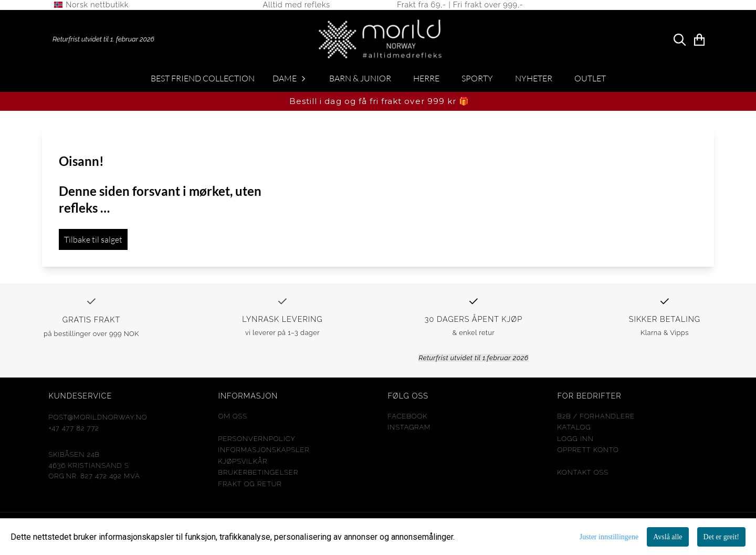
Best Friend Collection (203, 81)
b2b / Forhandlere (596, 419)
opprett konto (588, 453)
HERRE (426, 81)
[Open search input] (680, 42)
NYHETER (534, 81)
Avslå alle (668, 537)
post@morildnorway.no (98, 420)
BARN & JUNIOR (360, 81)
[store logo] (677, 6)
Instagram (409, 430)
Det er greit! (721, 537)
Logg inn (576, 441)
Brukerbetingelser (259, 475)
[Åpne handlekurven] (699, 42)
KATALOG (574, 430)
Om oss (233, 419)
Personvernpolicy (257, 441)
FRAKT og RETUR (250, 486)
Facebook (408, 419)
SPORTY (477, 81)
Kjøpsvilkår (243, 464)
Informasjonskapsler (264, 453)
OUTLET (590, 81)
